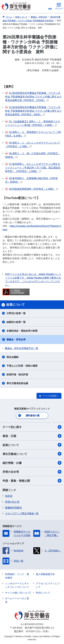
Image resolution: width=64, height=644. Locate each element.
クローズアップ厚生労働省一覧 (22, 513)
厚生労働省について (32, 454)
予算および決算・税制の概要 (22, 366)
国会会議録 (12, 357)
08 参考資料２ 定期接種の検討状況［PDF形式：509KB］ (31, 180)
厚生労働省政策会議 (17, 383)
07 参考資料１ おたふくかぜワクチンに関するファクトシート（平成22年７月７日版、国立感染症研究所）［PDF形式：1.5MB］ (33, 167)
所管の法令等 (32, 472)
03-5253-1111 (33, 631)
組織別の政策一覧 (16, 322)
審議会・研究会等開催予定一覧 (22, 348)
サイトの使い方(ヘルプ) (18, 593)
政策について (32, 445)
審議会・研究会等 (16, 339)
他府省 (9, 496)
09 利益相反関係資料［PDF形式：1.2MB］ (32, 189)
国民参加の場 (32, 415)
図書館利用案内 (13, 508)
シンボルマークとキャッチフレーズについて (17, 585)
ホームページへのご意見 (17, 600)
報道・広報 (32, 436)
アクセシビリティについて (48, 585)
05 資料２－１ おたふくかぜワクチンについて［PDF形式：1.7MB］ (33, 144)
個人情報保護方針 (45, 574)
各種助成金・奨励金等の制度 (22, 331)
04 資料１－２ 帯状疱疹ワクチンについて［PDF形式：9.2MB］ (33, 134)
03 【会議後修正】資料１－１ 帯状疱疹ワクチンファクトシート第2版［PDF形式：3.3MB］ (33, 123)
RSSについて (43, 593)
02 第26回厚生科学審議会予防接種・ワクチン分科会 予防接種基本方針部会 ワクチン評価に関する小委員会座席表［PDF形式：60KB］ (33, 111)
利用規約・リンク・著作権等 (17, 576)
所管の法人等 (12, 502)
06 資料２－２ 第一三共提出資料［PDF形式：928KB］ (33, 155)
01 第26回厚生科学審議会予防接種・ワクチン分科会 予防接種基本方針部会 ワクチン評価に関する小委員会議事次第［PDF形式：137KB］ (33, 96)
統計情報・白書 (32, 463)
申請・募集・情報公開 (32, 481)
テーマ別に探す (32, 427)
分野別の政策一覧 (16, 313)
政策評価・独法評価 (17, 374)
